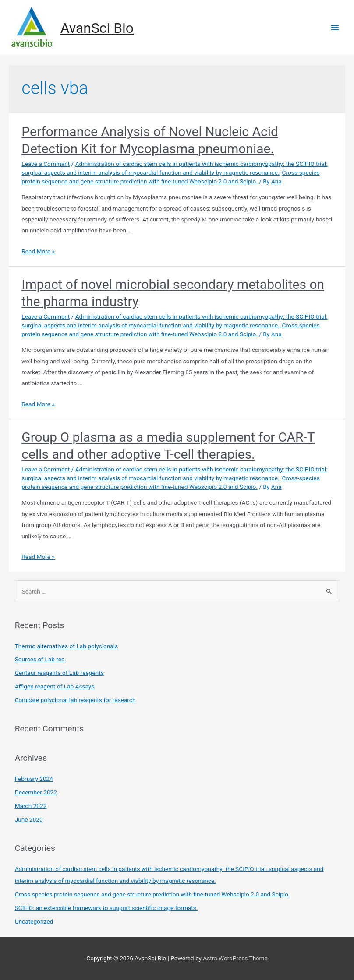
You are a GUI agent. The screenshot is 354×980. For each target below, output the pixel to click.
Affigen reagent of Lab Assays (55, 686)
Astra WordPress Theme (235, 958)
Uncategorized (34, 921)
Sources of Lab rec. (41, 659)
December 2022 (36, 792)
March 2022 (31, 806)
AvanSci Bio (97, 28)
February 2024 (34, 779)
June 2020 (29, 819)
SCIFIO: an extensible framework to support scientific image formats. (106, 908)
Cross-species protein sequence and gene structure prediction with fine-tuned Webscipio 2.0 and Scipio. (152, 894)
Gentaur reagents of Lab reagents (59, 673)
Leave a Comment (46, 164)
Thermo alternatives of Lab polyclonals (67, 646)
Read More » (38, 251)
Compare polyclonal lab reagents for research (75, 700)
